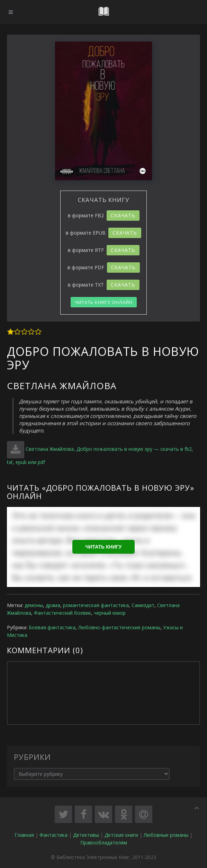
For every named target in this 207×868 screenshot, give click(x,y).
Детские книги (121, 835)
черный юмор (110, 613)
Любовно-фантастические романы (119, 627)
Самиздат (143, 605)
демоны (34, 605)
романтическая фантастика (96, 605)
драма (53, 605)
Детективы (86, 835)
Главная (24, 835)
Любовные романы (166, 835)
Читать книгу (104, 547)
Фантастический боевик (62, 613)
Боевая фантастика (52, 627)
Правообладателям (104, 843)
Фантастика (53, 835)
